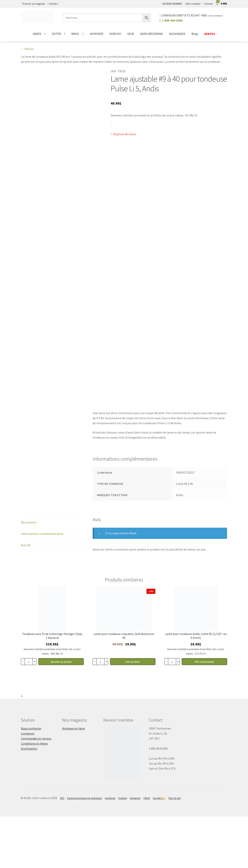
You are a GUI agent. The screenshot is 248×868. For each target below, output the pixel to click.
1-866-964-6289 (172, 20)
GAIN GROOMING (152, 34)
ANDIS (37, 34)
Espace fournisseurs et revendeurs (85, 850)
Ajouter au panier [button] (61, 713)
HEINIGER (96, 34)
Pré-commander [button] (204, 713)
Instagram (135, 850)
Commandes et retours (36, 790)
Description (29, 574)
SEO (62, 850)
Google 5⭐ (159, 850)
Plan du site (174, 850)
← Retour (27, 49)
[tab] (52, 574)
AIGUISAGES (177, 34)
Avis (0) (26, 597)
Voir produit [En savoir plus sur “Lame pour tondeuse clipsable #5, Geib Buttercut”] (133, 713)
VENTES (210, 34)
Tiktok (147, 850)
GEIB (131, 34)
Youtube (123, 850)
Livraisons (28, 785)
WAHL (75, 34)
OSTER (56, 34)
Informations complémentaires (42, 585)
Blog (195, 34)
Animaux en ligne (74, 780)
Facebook (110, 850)
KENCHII (115, 34)
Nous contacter (31, 780)
